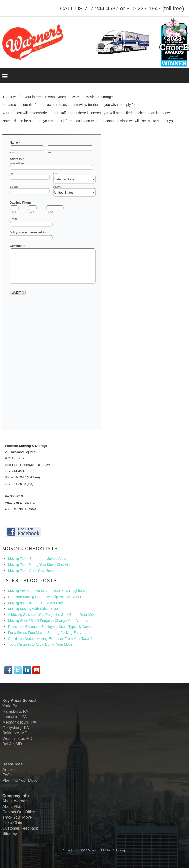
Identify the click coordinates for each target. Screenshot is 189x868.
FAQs (7, 775)
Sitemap (10, 834)
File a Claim (13, 823)
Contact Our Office (19, 812)
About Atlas (12, 807)
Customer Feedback (20, 828)
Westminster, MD (17, 738)
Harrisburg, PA (15, 711)
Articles (9, 770)
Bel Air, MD (12, 744)
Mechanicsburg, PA (19, 722)
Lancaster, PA (15, 717)
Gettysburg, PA (16, 728)
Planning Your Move (20, 780)
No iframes (52, 282)
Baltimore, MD (15, 733)
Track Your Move (17, 817)
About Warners (16, 801)
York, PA (10, 706)
